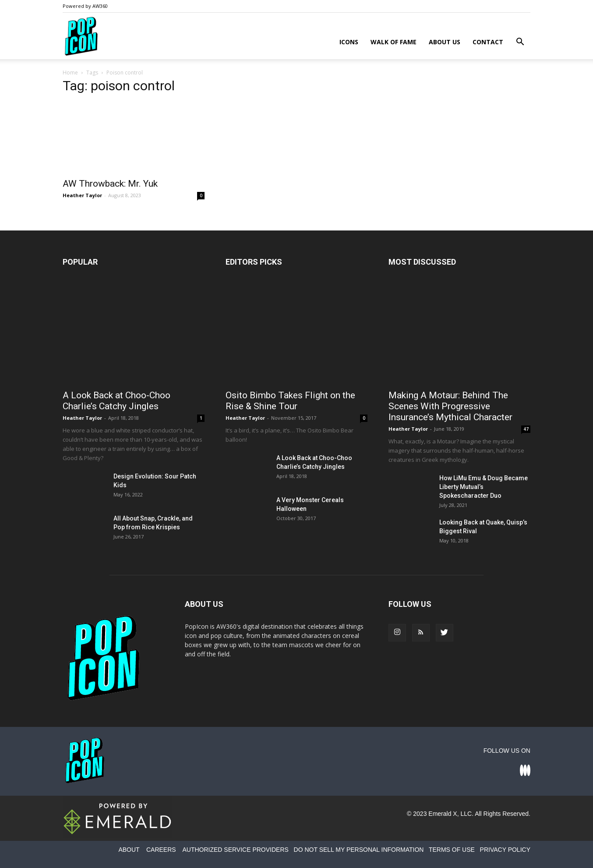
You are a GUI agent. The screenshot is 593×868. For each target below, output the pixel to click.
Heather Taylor (82, 195)
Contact (488, 42)
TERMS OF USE (452, 850)
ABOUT (129, 850)
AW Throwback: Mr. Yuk (110, 184)
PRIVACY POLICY (505, 850)
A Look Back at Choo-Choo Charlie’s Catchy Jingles (116, 401)
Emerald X (443, 814)
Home (70, 73)
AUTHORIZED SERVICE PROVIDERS (235, 850)
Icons (349, 42)
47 (526, 429)
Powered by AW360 (85, 6)
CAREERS (161, 850)
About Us (445, 42)
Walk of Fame (394, 42)
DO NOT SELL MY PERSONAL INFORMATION (359, 850)
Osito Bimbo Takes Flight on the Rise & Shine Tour (290, 401)
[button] (520, 43)
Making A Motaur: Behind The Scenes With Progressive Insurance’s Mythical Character (450, 406)
